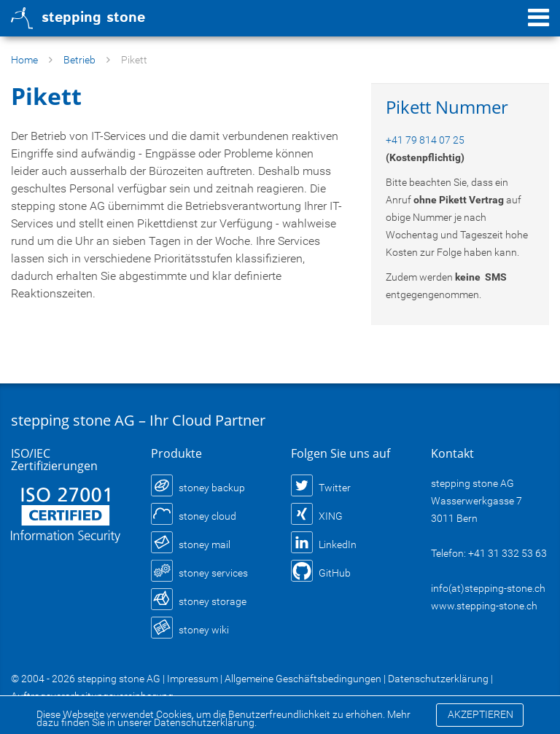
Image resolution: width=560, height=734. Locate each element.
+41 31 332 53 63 (507, 553)
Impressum (192, 679)
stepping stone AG (119, 679)
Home (24, 60)
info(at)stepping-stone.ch (488, 588)
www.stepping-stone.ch (484, 606)
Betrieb (79, 60)
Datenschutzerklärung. (205, 722)
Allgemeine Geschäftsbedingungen (303, 679)
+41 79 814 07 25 (425, 140)
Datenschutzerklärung (438, 679)
